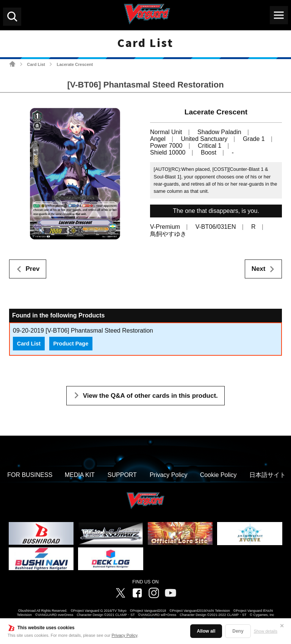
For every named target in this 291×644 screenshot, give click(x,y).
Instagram (154, 593)
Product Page (71, 344)
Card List (36, 64)
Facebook (137, 593)
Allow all (206, 631)
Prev (33, 269)
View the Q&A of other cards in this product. (150, 396)
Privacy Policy (125, 635)
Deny (238, 631)
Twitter (120, 593)
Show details (266, 631)
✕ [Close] (282, 626)
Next (259, 269)
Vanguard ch (171, 593)
